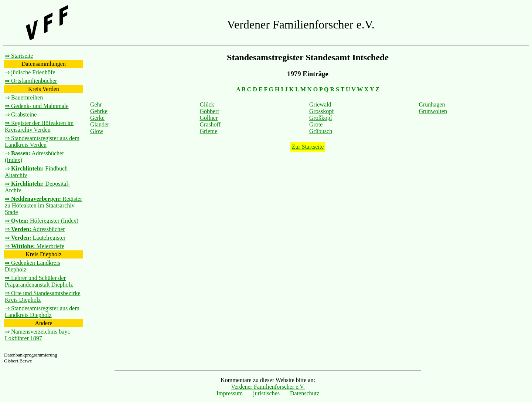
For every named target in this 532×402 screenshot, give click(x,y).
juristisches (266, 393)
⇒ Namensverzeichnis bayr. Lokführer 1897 (38, 335)
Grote (316, 124)
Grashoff (210, 124)
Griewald (320, 104)
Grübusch (321, 131)
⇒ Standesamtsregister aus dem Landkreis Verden (42, 141)
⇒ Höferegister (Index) (42, 221)
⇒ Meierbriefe (35, 246)
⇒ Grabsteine (21, 114)
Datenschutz (305, 393)
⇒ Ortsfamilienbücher (31, 81)
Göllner (209, 118)
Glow (97, 131)
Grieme (208, 131)
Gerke (97, 118)
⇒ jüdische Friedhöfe (30, 72)
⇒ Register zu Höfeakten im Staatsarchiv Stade (43, 205)
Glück (207, 104)
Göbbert (209, 111)
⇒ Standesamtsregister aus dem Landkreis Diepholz (42, 312)
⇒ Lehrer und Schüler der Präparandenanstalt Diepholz (39, 281)
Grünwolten (433, 111)
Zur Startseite (308, 147)
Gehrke (99, 111)
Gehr (96, 104)
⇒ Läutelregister (35, 238)
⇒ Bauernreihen (24, 97)
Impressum (230, 393)
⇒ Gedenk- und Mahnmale (37, 106)
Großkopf (321, 118)
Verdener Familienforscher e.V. (268, 387)
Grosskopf (322, 111)
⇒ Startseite (19, 56)
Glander (100, 124)
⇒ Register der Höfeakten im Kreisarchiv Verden (39, 126)
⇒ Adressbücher (35, 229)
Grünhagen (432, 104)
